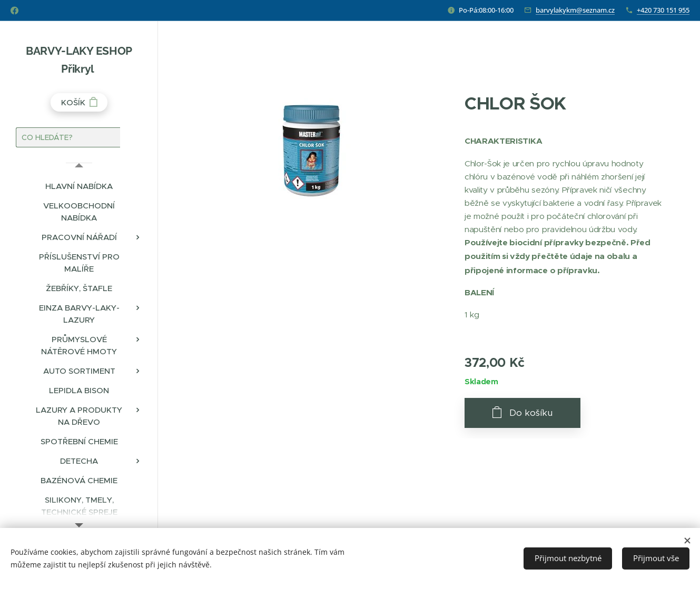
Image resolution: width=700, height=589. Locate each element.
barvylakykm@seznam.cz (575, 10)
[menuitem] (79, 186)
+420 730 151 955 (663, 10)
